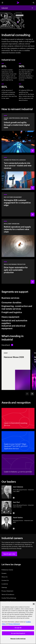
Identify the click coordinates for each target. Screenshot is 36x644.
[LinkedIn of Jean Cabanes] (14, 498)
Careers (4, 573)
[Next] (32, 394)
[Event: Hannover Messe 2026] (16, 370)
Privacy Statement (7, 591)
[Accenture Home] (18, 3)
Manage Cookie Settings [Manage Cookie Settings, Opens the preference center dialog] (18, 639)
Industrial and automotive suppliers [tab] (14, 322)
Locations (5, 584)
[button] (9, 554)
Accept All (18, 628)
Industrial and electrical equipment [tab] (13, 327)
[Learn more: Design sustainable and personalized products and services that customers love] (18, 172)
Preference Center (7, 570)
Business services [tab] (10, 298)
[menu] (2, 3)
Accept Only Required (18, 633)
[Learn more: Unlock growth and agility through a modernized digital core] (18, 133)
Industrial (5, 8)
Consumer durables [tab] (11, 302)
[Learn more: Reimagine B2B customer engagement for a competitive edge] (18, 204)
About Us (4, 577)
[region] (18, 623)
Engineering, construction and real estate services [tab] (17, 307)
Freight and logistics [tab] (12, 312)
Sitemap (4, 587)
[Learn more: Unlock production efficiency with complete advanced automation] (18, 271)
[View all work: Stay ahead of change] (7, 345)
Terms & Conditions (8, 594)
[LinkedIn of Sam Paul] (14, 513)
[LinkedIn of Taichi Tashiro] (14, 529)
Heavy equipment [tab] (10, 317)
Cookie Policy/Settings (9, 598)
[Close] (34, 604)
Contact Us (5, 580)
